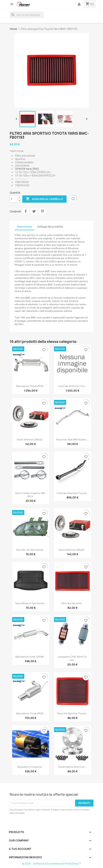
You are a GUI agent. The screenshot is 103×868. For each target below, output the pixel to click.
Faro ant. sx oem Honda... (31, 550)
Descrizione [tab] (24, 227)
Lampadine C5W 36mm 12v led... (72, 658)
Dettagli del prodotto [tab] (50, 227)
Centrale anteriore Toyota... (73, 493)
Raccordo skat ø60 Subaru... (72, 440)
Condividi (26, 211)
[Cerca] (27, 15)
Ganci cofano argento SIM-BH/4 (31, 495)
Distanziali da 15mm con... (73, 767)
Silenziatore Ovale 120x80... (31, 657)
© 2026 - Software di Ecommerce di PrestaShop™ (51, 864)
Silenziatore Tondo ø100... (31, 713)
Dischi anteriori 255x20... (72, 550)
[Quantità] (14, 199)
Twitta (34, 211)
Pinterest (42, 211)
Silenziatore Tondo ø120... (31, 386)
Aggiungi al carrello (44, 199)
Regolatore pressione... (31, 767)
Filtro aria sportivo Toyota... (73, 713)
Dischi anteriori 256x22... (31, 440)
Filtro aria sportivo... (72, 603)
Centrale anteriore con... (72, 386)
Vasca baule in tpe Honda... (31, 603)
